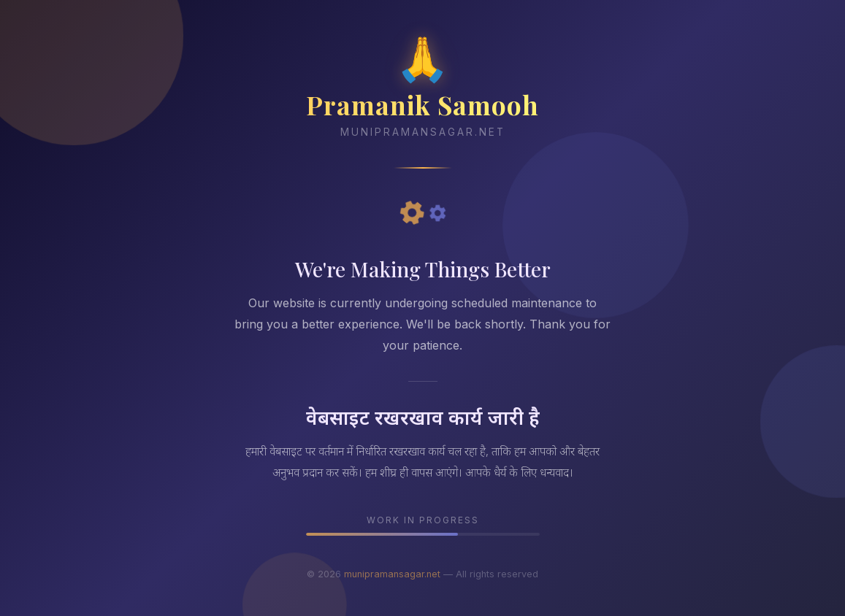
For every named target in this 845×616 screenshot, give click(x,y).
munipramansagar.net (392, 574)
